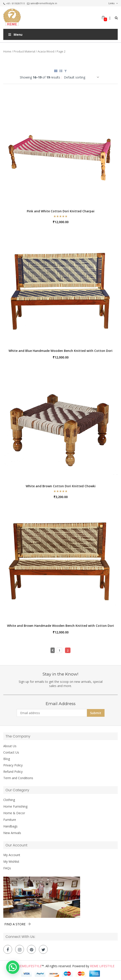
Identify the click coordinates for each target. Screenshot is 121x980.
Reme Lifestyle (102, 966)
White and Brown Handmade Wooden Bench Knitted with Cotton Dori (60, 626)
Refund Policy (13, 772)
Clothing (9, 800)
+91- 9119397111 (14, 3)
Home (7, 51)
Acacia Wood (46, 51)
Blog (7, 759)
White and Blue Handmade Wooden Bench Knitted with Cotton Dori (60, 351)
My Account (12, 855)
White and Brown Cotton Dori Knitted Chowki (61, 486)
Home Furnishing (15, 806)
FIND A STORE (18, 924)
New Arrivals (12, 833)
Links (113, 3)
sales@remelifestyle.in (42, 3)
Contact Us (11, 752)
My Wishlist (11, 862)
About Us (10, 746)
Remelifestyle (30, 966)
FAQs (7, 868)
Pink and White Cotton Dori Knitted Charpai (61, 211)
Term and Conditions (18, 778)
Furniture (10, 820)
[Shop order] (83, 77)
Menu (15, 35)
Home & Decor (14, 813)
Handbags (10, 826)
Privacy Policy (13, 765)
